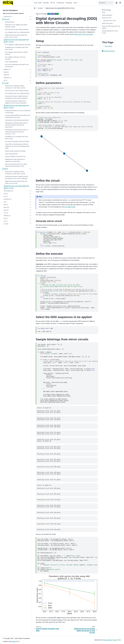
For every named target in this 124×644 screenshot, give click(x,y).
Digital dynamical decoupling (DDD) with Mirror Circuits (17, 41)
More (75, 3)
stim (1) (6, 218)
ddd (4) (6, 169)
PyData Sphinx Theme (110, 640)
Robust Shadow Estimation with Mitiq (15, 151)
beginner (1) (7, 69)
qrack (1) (6, 210)
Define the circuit (107, 18)
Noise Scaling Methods (11, 62)
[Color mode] (117, 3)
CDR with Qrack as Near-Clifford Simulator (17, 30)
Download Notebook (108, 51)
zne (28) (6, 224)
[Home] (35, 8)
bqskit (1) (6, 72)
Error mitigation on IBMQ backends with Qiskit (18, 45)
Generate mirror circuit (110, 21)
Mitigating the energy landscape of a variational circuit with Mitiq (15, 160)
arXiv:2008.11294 (70, 207)
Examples (46, 3)
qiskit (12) (6, 207)
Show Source (108, 46)
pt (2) (5, 202)
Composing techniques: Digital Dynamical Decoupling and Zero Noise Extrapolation (16, 97)
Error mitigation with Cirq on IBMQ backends (17, 32)
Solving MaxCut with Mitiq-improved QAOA (17, 120)
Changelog (69, 3)
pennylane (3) (7, 199)
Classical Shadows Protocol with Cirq (15, 157)
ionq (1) (6, 194)
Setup (104, 12)
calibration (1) (7, 78)
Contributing (60, 3)
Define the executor (107, 23)
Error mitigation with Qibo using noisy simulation (15, 58)
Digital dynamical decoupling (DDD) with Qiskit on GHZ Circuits (16, 36)
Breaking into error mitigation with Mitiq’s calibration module (16, 26)
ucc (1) (6, 221)
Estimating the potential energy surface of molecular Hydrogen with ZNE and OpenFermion (16, 125)
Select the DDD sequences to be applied (111, 27)
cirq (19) (6, 83)
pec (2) (6, 196)
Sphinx (14, 641)
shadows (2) (7, 216)
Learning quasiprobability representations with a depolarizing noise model (18, 116)
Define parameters (107, 15)
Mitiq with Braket (10, 22)
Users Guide (38, 3)
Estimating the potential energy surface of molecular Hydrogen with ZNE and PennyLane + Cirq (16, 132)
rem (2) (6, 213)
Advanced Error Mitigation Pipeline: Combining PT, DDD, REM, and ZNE (15, 87)
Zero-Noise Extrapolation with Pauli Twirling (17, 141)
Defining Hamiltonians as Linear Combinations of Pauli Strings (18, 112)
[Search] (106, 3)
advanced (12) (8, 16)
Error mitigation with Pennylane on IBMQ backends (16, 53)
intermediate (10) (8, 191)
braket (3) (6, 75)
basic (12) (6, 19)
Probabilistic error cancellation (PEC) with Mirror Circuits (16, 48)
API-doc (53, 3)
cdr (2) (5, 80)
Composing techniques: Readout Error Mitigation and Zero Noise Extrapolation (16, 102)
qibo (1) (6, 205)
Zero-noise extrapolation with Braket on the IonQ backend (17, 66)
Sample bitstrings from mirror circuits (110, 32)
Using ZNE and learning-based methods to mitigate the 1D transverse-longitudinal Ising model (17, 146)
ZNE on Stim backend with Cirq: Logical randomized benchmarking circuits (16, 165)
